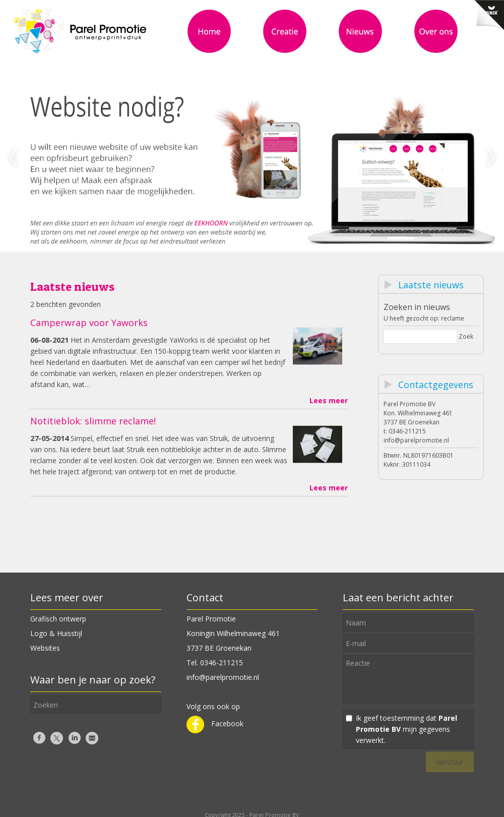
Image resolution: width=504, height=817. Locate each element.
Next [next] (491, 158)
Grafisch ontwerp (58, 619)
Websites (45, 648)
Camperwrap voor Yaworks (89, 323)
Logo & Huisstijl (56, 633)
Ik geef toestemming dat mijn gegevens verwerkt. (406, 729)
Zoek (466, 336)
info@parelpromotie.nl (416, 440)
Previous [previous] (13, 158)
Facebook (215, 724)
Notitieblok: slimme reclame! (93, 421)
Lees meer (329, 400)
